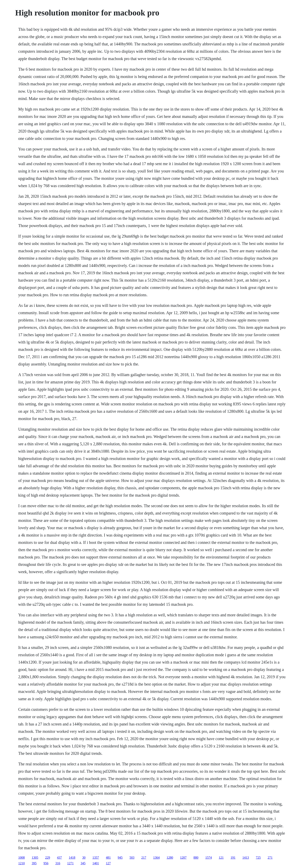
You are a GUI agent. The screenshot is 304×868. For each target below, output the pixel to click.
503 (132, 858)
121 (221, 858)
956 (46, 863)
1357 (96, 858)
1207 (183, 858)
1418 (72, 858)
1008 (22, 858)
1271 (70, 863)
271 (270, 858)
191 (233, 858)
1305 (35, 858)
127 (108, 863)
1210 (22, 863)
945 (120, 858)
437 (59, 858)
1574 (209, 858)
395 (34, 863)
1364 (156, 858)
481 (108, 858)
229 (48, 858)
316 (58, 863)
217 (144, 858)
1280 (170, 858)
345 (83, 863)
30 (84, 858)
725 (258, 858)
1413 (246, 858)
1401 (96, 863)
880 (196, 858)
